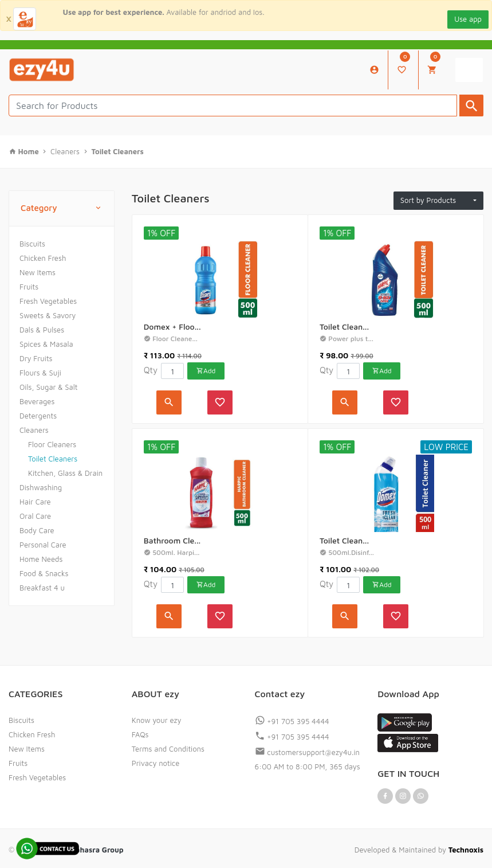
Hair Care (35, 502)
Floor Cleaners (52, 444)
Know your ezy (157, 720)
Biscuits (32, 244)
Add (206, 371)
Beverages (37, 401)
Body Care (37, 530)
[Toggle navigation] (469, 70)
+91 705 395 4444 (292, 721)
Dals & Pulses (42, 330)
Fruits (29, 287)
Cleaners (34, 430)
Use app (468, 19)
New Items (38, 272)
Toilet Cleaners (53, 459)
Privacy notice (156, 763)
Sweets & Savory (48, 315)
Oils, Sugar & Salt (49, 387)
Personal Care (43, 545)
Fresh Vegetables (48, 301)
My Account (374, 70)
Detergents (38, 416)
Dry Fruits (36, 358)
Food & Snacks (44, 573)
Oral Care (35, 516)
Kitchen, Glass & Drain (65, 473)
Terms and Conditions (168, 749)
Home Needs (41, 559)
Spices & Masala (46, 344)
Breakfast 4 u (42, 588)
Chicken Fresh (43, 258)
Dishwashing (41, 487)
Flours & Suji (40, 373)
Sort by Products (436, 200)
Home (30, 151)
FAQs (140, 734)
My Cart (434, 64)
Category (62, 208)
